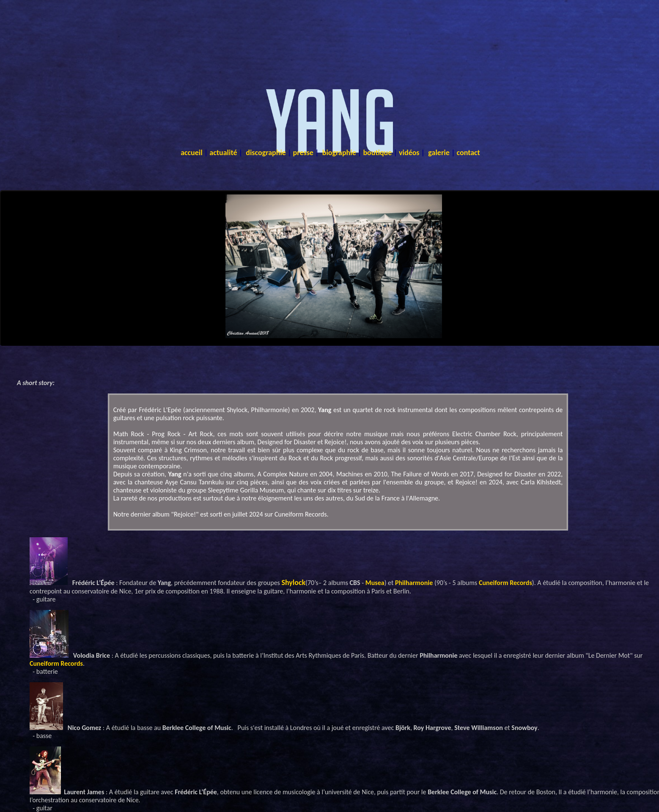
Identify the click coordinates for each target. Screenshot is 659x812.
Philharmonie (414, 583)
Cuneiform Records (505, 583)
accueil (192, 153)
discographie (266, 153)
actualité (223, 153)
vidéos (409, 153)
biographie (339, 153)
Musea (375, 583)
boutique (377, 153)
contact (468, 153)
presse (303, 153)
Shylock (293, 582)
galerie (439, 153)
